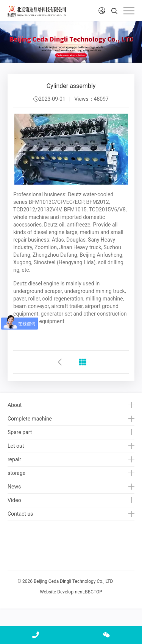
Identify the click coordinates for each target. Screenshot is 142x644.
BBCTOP (93, 592)
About (15, 405)
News (14, 487)
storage (16, 473)
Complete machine (30, 419)
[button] (102, 11)
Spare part (20, 432)
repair (14, 459)
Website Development (62, 592)
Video (14, 500)
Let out (16, 446)
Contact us (20, 514)
